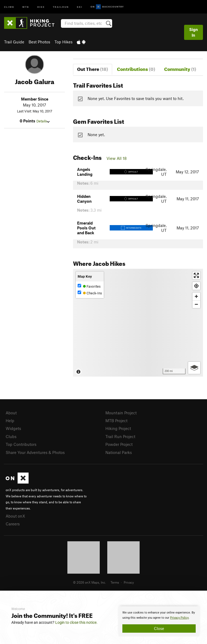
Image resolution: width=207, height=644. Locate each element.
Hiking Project (118, 428)
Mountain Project (121, 413)
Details (43, 121)
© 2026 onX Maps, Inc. (89, 582)
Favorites (89, 286)
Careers (13, 524)
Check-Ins (90, 293)
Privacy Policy (179, 618)
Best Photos (39, 42)
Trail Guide (14, 42)
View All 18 (117, 158)
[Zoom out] (196, 304)
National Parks (119, 452)
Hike (41, 7)
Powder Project (119, 444)
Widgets (13, 428)
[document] (159, 621)
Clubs (11, 436)
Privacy (129, 582)
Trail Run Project (120, 436)
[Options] (194, 368)
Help (10, 421)
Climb (9, 7)
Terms (115, 582)
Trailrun (61, 7)
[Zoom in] (196, 296)
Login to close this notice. (76, 622)
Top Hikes (63, 42)
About (11, 413)
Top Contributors (21, 444)
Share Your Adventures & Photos (35, 452)
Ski (80, 7)
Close (159, 628)
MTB (26, 7)
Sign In (194, 32)
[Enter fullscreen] (196, 275)
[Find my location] (196, 286)
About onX (15, 516)
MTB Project (116, 421)
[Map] (138, 323)
